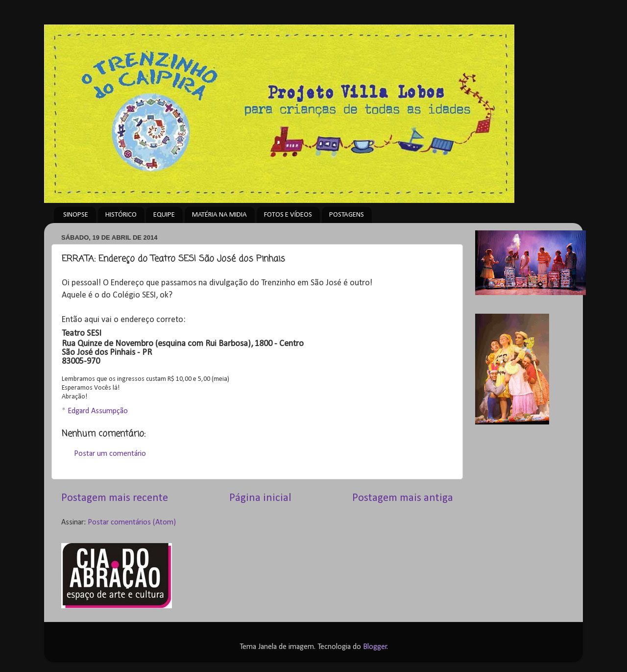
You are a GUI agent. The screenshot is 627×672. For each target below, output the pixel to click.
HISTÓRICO (121, 215)
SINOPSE (76, 215)
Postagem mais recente (115, 498)
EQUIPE (164, 215)
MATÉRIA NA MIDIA (219, 215)
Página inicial (260, 498)
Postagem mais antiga (403, 498)
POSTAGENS (347, 215)
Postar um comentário (110, 454)
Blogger (375, 647)
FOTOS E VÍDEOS (288, 215)
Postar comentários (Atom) (132, 523)
